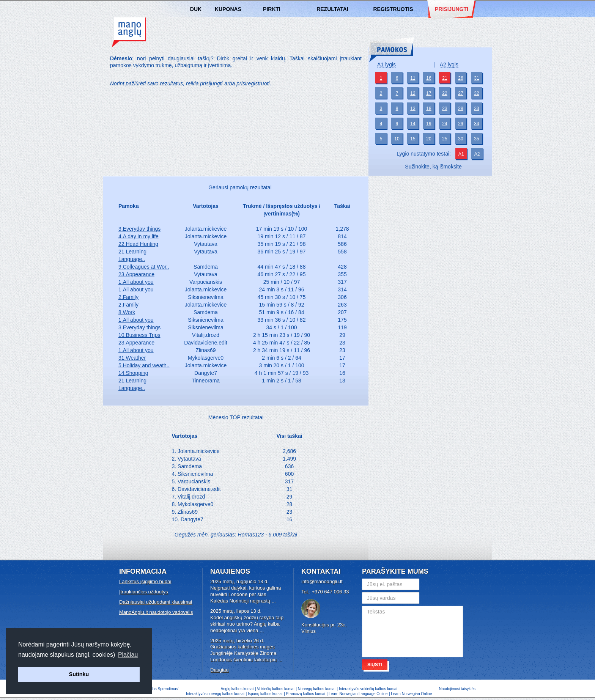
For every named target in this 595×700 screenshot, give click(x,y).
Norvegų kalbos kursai (317, 689)
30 (460, 139)
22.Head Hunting (138, 244)
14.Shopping (133, 373)
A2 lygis (449, 64)
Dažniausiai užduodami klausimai (156, 602)
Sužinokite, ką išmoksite (433, 167)
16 (429, 78)
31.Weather (132, 358)
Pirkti (272, 9)
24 (445, 124)
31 (476, 78)
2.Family (128, 297)
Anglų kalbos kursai (129, 32)
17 (429, 93)
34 (476, 124)
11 (413, 78)
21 (445, 78)
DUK (196, 9)
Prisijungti (452, 9)
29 (460, 124)
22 (445, 93)
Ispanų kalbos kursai (265, 694)
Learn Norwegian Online (411, 694)
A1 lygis (386, 64)
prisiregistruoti (253, 83)
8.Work (127, 312)
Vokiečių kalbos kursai (275, 689)
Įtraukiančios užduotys (144, 592)
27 (460, 93)
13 (413, 109)
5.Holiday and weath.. (144, 365)
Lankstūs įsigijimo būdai (145, 581)
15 (413, 139)
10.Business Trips (139, 335)
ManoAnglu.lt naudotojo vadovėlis (156, 612)
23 (445, 109)
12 (413, 93)
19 (429, 124)
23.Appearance (136, 274)
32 (476, 93)
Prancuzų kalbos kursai (306, 694)
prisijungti (211, 83)
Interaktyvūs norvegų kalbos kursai (215, 694)
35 (476, 139)
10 (397, 139)
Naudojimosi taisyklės (457, 689)
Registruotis (393, 9)
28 (460, 109)
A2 (477, 154)
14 (413, 124)
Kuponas (228, 9)
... (274, 601)
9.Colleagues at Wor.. (144, 267)
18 (429, 109)
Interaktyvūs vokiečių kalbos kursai (368, 689)
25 (445, 139)
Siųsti (375, 665)
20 (429, 139)
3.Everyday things (139, 229)
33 (476, 109)
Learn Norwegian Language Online (358, 694)
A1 (461, 154)
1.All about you (136, 282)
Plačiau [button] (128, 655)
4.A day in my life (139, 236)
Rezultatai (332, 9)
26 (460, 78)
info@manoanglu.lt (322, 581)
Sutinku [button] (79, 674)
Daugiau (219, 670)
